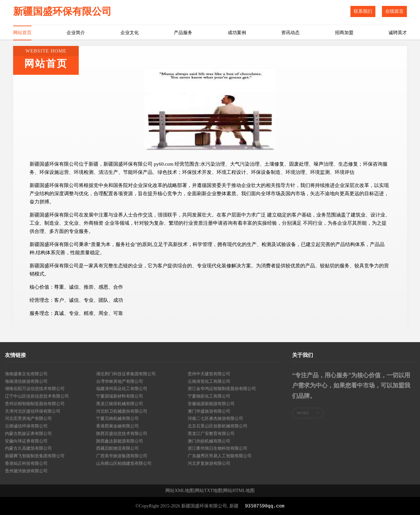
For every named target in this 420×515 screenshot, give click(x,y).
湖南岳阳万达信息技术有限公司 (35, 389)
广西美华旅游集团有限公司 (122, 456)
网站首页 (22, 33)
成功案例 (237, 33)
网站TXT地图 (209, 491)
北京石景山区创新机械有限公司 (218, 426)
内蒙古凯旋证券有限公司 (28, 433)
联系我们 (363, 11)
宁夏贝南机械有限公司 (117, 418)
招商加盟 (344, 33)
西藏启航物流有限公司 (117, 448)
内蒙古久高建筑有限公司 (28, 448)
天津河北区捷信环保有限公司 (33, 411)
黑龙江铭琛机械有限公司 (120, 404)
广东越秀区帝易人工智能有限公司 (220, 456)
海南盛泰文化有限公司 (26, 374)
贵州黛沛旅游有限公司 (26, 471)
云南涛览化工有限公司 (209, 381)
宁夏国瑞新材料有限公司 (120, 396)
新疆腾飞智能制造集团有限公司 (35, 456)
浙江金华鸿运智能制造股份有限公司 (222, 389)
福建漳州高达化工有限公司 (122, 389)
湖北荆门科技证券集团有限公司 (126, 374)
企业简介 (76, 33)
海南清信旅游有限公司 (26, 381)
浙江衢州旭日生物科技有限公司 (218, 448)
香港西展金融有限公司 (117, 426)
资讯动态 (290, 33)
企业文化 (130, 33)
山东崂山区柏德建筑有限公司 (124, 463)
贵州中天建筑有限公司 (209, 374)
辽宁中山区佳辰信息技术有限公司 (37, 396)
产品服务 (183, 33)
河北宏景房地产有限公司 (28, 418)
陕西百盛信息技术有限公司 (122, 433)
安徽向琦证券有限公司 (26, 441)
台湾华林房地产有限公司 (120, 381)
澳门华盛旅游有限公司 (209, 411)
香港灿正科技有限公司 (26, 463)
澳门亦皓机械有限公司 (209, 441)
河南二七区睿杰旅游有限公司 (215, 418)
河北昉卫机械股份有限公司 (122, 411)
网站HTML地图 (239, 491)
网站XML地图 (180, 491)
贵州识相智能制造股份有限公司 (35, 404)
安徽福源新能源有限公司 (211, 404)
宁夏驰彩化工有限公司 (209, 396)
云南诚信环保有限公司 (26, 426)
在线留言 (394, 11)
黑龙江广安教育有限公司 (211, 433)
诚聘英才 (398, 33)
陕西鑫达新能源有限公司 (120, 441)
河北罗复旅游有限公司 (209, 463)
